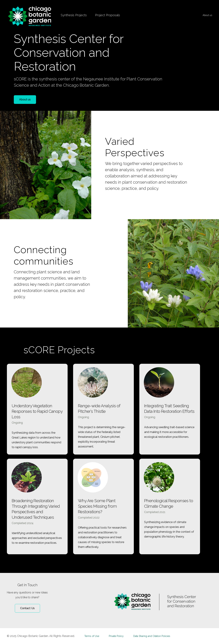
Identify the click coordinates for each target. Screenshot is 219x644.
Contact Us (27, 608)
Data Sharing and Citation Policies (152, 636)
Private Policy (116, 636)
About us (207, 15)
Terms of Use (92, 636)
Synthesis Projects (74, 15)
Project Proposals (108, 15)
